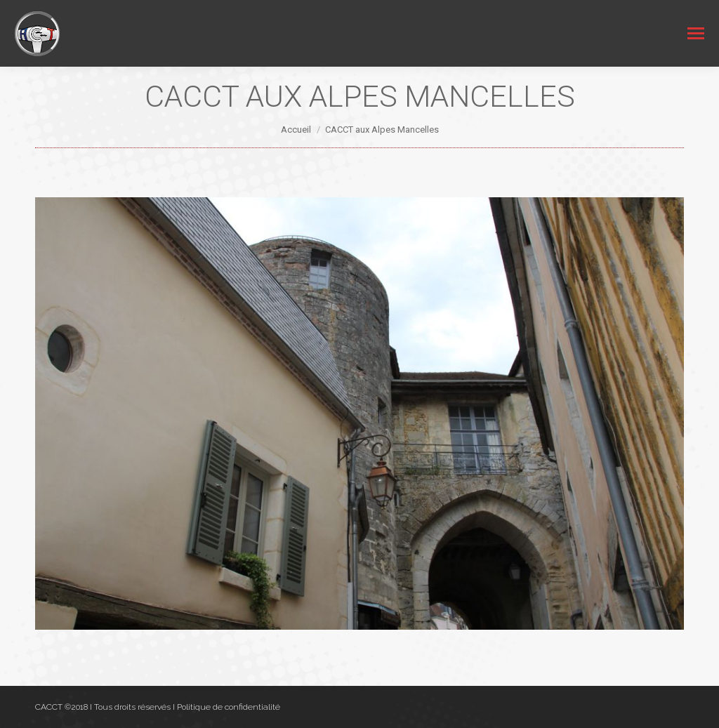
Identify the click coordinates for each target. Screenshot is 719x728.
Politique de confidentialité (229, 707)
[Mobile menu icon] (696, 33)
